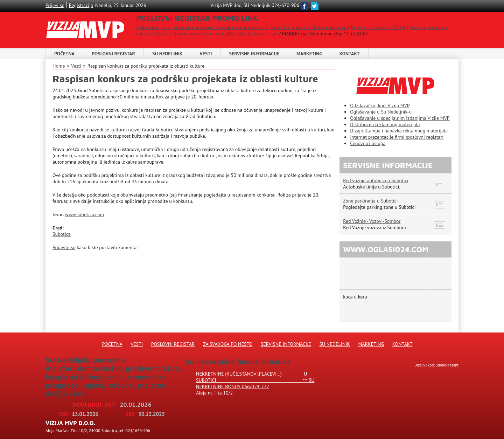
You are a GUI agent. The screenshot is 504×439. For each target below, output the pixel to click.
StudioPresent (447, 365)
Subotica (62, 234)
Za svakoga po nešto (228, 344)
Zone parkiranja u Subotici (370, 201)
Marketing (309, 54)
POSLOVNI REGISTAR (113, 54)
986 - (79, 414)
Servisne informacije (254, 54)
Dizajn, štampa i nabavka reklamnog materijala (399, 131)
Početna (64, 54)
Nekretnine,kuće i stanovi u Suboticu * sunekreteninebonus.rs (201, 27)
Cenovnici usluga (368, 143)
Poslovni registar (173, 344)
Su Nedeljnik (335, 344)
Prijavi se (55, 5)
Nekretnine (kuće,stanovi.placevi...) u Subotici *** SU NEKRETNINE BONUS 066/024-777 (255, 380)
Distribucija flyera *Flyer (254, 34)
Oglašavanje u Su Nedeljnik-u (381, 112)
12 (440, 225)
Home (59, 66)
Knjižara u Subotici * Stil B (378, 27)
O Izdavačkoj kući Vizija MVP (380, 105)
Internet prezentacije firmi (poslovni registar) (397, 137)
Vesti (206, 54)
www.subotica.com (85, 214)
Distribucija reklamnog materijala (385, 124)
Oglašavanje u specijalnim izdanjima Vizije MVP (400, 118)
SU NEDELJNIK (167, 54)
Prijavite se (64, 247)
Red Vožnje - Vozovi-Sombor (372, 221)
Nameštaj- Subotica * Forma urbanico (308, 27)
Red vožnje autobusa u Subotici (376, 180)
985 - (145, 414)
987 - (128, 404)
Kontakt (350, 54)
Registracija (81, 5)
